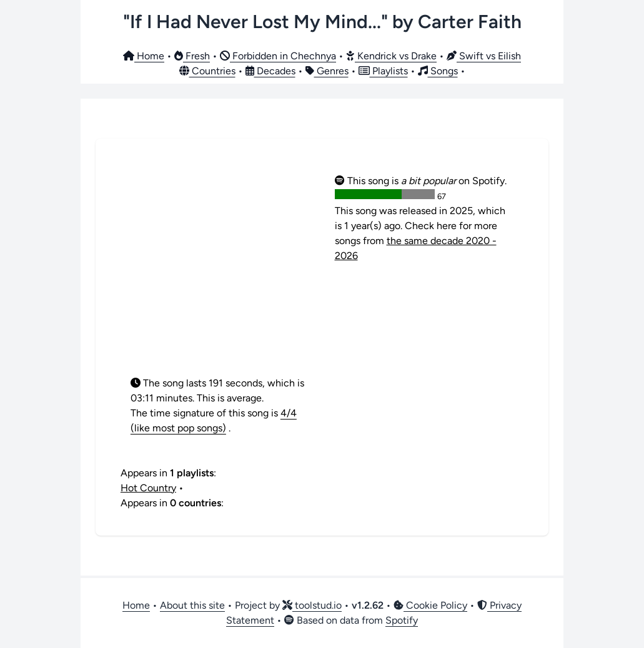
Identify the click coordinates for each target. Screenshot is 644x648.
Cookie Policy (430, 605)
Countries (207, 71)
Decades (270, 71)
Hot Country (148, 488)
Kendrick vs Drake (391, 56)
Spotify (402, 620)
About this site (192, 605)
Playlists (383, 71)
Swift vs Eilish (484, 56)
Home (144, 56)
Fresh (192, 56)
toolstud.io (312, 605)
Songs (438, 71)
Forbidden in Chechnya (278, 56)
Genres (327, 71)
